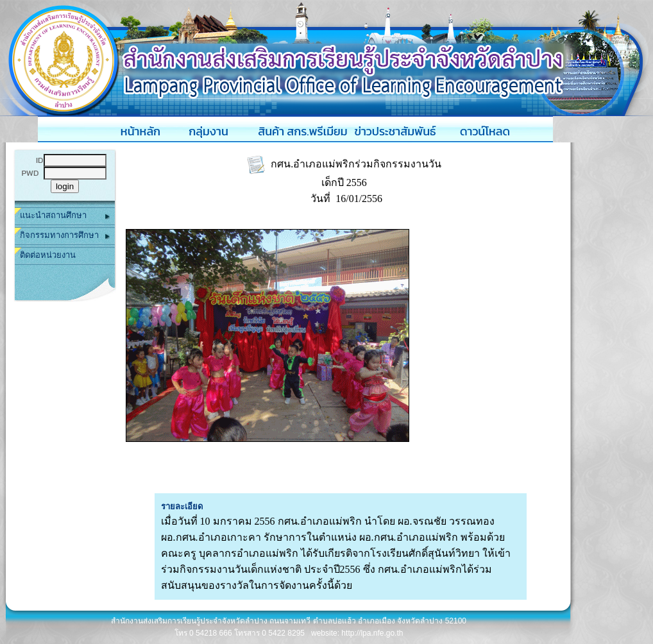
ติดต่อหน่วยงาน (48, 255)
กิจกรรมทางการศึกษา (65, 236)
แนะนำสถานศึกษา (65, 216)
